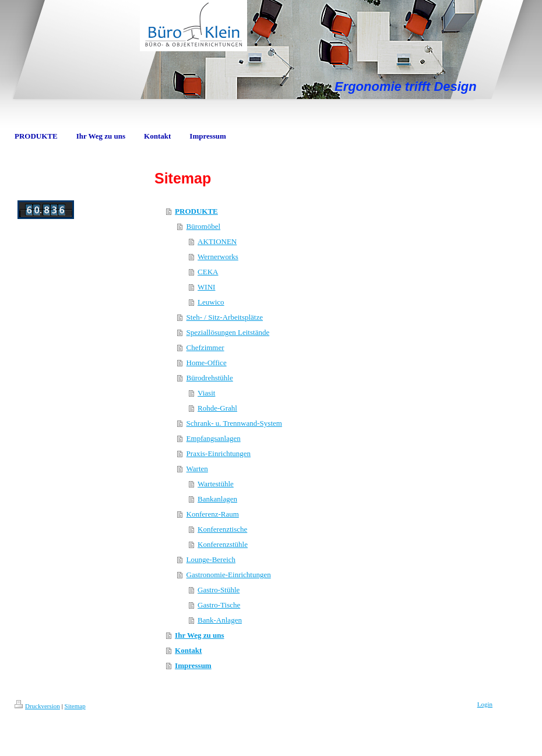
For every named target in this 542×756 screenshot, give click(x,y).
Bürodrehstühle (210, 378)
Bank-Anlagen (220, 620)
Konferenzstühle (223, 544)
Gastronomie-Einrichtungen (229, 575)
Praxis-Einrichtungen (219, 453)
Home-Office (207, 363)
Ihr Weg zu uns (199, 635)
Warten (197, 469)
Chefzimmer (205, 347)
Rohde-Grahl (217, 408)
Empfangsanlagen (214, 438)
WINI (206, 287)
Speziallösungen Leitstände (228, 332)
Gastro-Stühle (219, 590)
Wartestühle (216, 484)
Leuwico (211, 302)
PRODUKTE (196, 211)
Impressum (193, 665)
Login (485, 704)
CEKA (208, 272)
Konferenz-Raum (213, 514)
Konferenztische (222, 529)
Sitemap (75, 706)
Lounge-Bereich (211, 559)
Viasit (206, 393)
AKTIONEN (217, 241)
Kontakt (188, 650)
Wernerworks (218, 257)
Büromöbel (204, 226)
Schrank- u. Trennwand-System (234, 423)
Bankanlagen (217, 499)
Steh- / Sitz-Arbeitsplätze (225, 317)
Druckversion (37, 706)
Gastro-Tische (219, 605)
